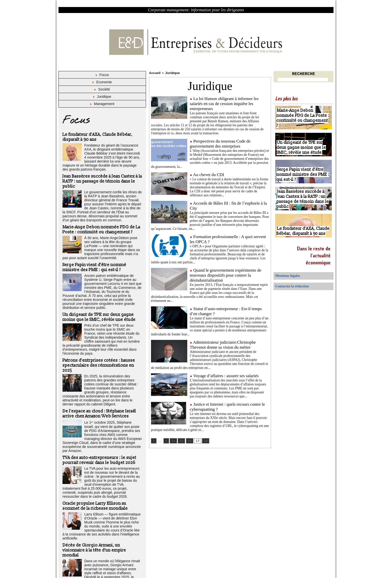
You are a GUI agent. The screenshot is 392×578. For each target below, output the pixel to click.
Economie (102, 82)
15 (180, 440)
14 (173, 440)
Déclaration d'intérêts (106, 565)
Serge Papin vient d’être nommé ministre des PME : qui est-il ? (94, 260)
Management (102, 103)
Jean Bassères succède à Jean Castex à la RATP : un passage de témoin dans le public (102, 177)
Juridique (102, 96)
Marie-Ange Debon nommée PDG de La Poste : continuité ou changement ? (100, 223)
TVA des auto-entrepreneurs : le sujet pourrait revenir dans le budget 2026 (98, 429)
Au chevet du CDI (208, 174)
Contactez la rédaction (288, 285)
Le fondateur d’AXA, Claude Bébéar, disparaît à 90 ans (300, 232)
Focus (102, 75)
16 (188, 440)
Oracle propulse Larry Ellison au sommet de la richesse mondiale (102, 473)
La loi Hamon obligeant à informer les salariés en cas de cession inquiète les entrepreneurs (224, 103)
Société (102, 89)
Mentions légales (285, 276)
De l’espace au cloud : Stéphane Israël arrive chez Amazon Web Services (98, 388)
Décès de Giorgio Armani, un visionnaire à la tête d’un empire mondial (102, 513)
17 (196, 440)
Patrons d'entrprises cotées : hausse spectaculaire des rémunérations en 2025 (98, 346)
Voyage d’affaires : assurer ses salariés (226, 375)
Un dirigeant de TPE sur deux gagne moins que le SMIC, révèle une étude (98, 303)
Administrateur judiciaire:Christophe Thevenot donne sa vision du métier (223, 344)
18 (203, 440)
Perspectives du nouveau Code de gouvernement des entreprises (220, 143)
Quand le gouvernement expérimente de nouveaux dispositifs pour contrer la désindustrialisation (225, 274)
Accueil (154, 73)
